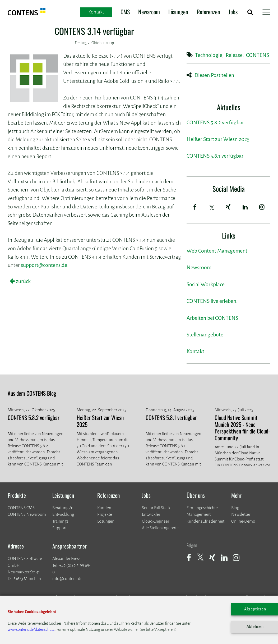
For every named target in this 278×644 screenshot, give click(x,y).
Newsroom (149, 12)
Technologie (209, 55)
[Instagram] (262, 207)
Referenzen (208, 12)
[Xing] (229, 207)
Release (234, 55)
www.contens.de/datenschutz (31, 629)
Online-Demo (243, 521)
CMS (125, 12)
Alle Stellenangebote (160, 528)
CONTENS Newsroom (27, 514)
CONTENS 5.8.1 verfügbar (215, 156)
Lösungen (178, 12)
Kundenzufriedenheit (205, 521)
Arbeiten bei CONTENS (212, 318)
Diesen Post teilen (214, 75)
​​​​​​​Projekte (105, 514)
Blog (235, 508)
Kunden (104, 508)
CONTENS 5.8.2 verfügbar (215, 123)
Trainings (60, 521)
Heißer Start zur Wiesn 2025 (218, 139)
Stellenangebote (205, 335)
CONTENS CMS (21, 508)
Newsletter (241, 514)
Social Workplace (206, 284)
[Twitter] (212, 208)
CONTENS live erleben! (212, 301)
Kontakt (195, 351)
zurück (23, 281)
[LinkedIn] (245, 207)
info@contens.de (67, 579)
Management (199, 514)
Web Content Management (217, 251)
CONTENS (258, 55)
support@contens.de (44, 265)
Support (59, 528)
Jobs (233, 12)
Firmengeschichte (202, 508)
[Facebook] (195, 207)
